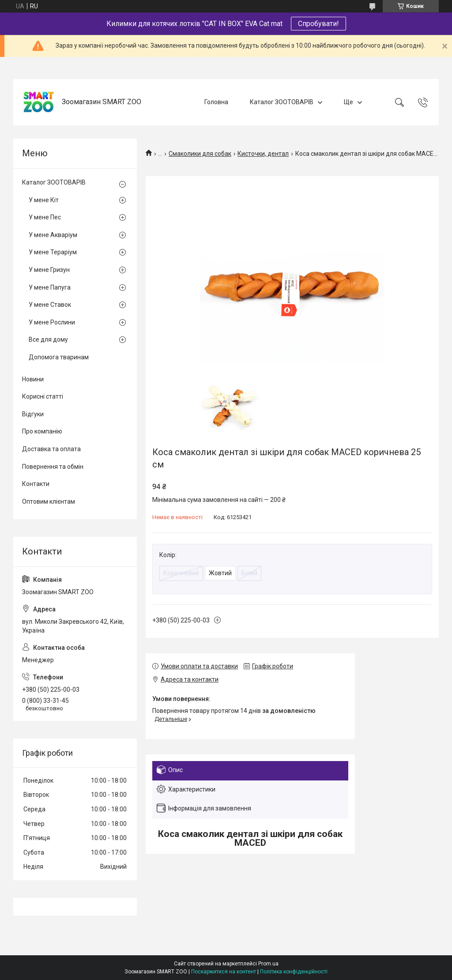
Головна (216, 102)
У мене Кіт (44, 200)
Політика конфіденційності (294, 972)
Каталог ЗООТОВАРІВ (282, 102)
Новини (33, 379)
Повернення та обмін (53, 467)
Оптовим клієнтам (49, 501)
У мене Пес (45, 217)
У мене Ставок (50, 305)
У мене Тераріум (53, 252)
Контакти (36, 484)
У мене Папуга (50, 287)
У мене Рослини (52, 322)
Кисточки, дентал (263, 154)
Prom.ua (268, 964)
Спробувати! (318, 24)
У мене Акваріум (53, 235)
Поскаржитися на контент (224, 972)
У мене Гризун (49, 270)
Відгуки (33, 414)
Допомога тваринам (59, 357)
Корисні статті (43, 396)
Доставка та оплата (51, 449)
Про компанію (42, 431)
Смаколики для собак (200, 154)
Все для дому (48, 339)
